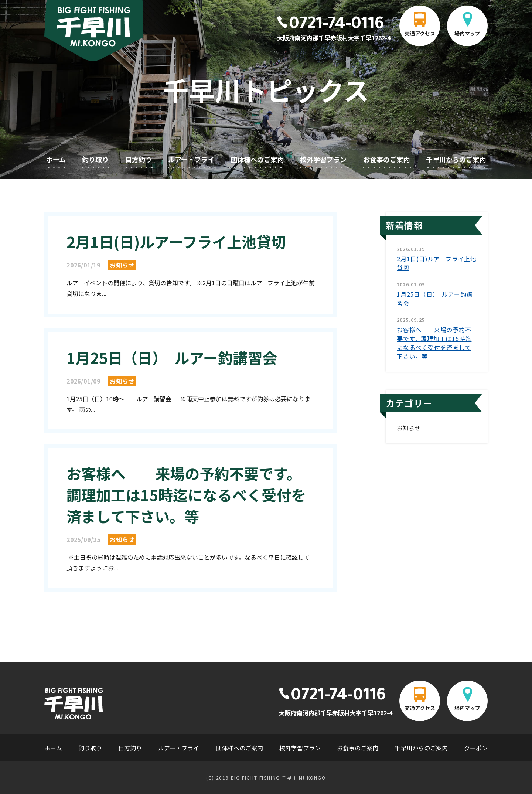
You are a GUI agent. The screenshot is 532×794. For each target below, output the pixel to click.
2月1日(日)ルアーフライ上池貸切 (176, 242)
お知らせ (122, 265)
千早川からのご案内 (456, 159)
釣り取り (95, 159)
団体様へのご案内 (257, 159)
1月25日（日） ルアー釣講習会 (179, 358)
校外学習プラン (323, 159)
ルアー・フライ (191, 159)
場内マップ (467, 33)
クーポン (476, 748)
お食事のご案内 (386, 159)
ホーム (56, 159)
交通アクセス (420, 33)
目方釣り (139, 159)
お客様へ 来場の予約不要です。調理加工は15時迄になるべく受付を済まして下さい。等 (186, 495)
